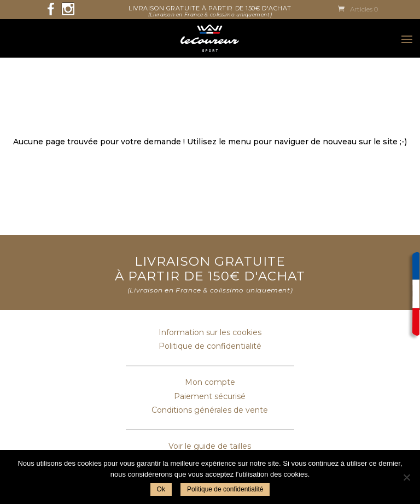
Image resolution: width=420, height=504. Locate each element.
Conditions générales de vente (210, 410)
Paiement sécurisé (210, 396)
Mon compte (210, 382)
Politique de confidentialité (210, 346)
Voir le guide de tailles (210, 446)
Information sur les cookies (210, 332)
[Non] (406, 477)
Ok (161, 489)
